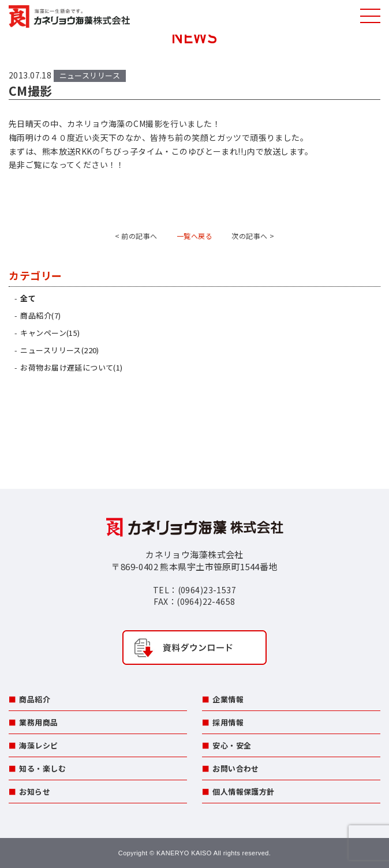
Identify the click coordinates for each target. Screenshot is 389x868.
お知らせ (35, 792)
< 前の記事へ (136, 236)
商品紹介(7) (40, 315)
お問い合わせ (236, 768)
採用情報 (228, 722)
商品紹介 (35, 699)
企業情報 (228, 699)
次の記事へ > (253, 236)
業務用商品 (38, 722)
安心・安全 (232, 745)
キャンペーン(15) (50, 333)
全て (28, 298)
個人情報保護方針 (243, 792)
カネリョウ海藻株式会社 (69, 17)
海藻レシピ (38, 745)
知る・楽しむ (42, 768)
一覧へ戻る (194, 236)
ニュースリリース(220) (59, 350)
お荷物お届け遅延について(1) (71, 367)
